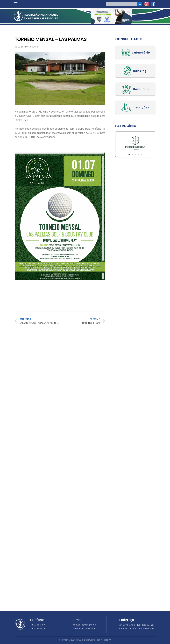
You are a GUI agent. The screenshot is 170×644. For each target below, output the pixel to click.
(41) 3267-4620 (37, 629)
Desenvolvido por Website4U (98, 640)
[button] (16, 4)
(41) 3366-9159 (37, 625)
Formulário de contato (85, 629)
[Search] (140, 4)
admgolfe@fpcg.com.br (85, 625)
